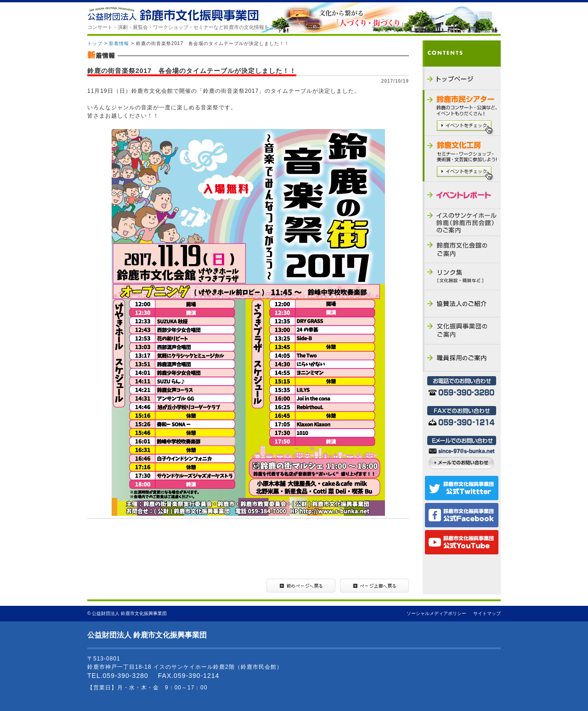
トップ (95, 43)
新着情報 (119, 43)
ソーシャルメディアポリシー (436, 613)
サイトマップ (487, 613)
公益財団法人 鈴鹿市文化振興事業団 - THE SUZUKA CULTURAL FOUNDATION (173, 14)
